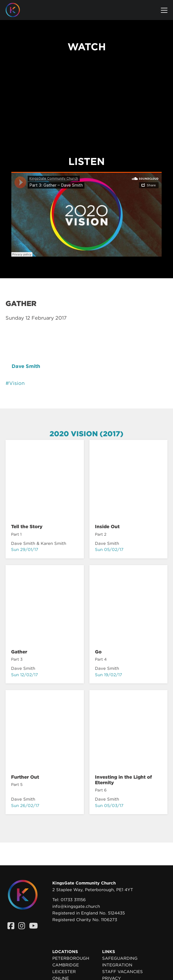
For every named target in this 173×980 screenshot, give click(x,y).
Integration (117, 965)
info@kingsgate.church (76, 906)
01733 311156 (73, 900)
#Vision (15, 383)
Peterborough (71, 958)
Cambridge (66, 965)
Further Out (25, 777)
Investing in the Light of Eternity (123, 780)
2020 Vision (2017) (86, 434)
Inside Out (107, 527)
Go (98, 652)
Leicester (64, 972)
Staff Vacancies (122, 972)
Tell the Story (27, 527)
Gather (19, 652)
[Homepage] (17, 10)
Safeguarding (120, 958)
